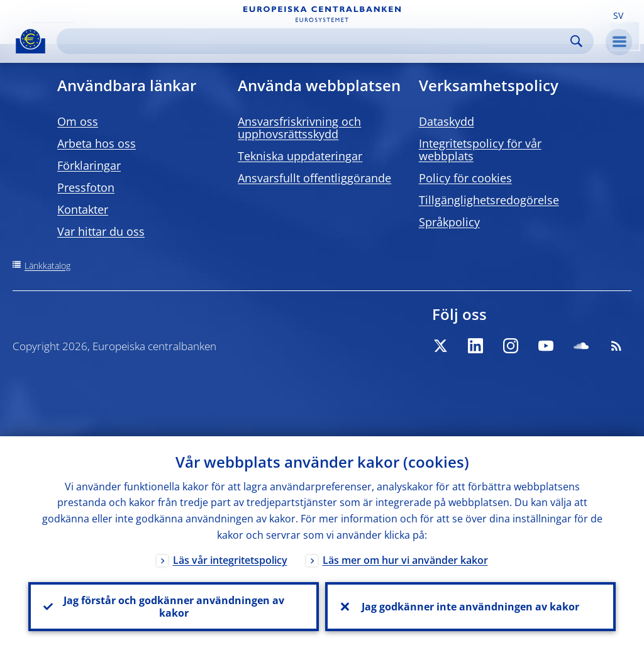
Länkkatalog (47, 266)
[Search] (315, 41)
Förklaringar (89, 165)
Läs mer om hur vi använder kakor (405, 560)
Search (576, 41)
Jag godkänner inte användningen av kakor (470, 607)
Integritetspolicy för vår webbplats (480, 150)
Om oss (78, 121)
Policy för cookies (465, 178)
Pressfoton (86, 187)
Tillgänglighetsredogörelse (489, 200)
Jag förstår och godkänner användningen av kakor (174, 607)
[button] (618, 14)
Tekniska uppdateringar (300, 156)
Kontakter (83, 209)
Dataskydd (447, 121)
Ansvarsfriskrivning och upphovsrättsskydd (299, 128)
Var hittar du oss (101, 231)
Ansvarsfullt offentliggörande (314, 178)
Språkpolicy (449, 222)
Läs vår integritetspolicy (230, 560)
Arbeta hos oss (97, 143)
